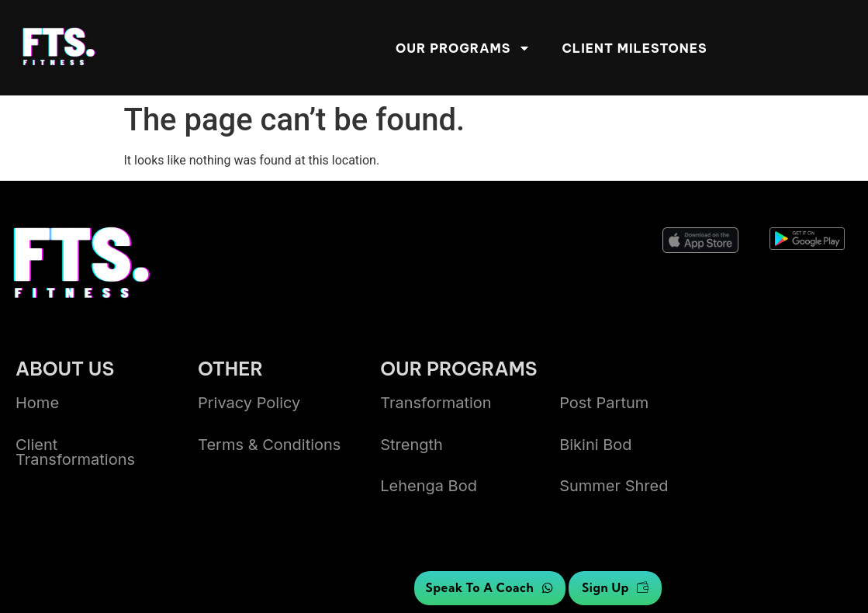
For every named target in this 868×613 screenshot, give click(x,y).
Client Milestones (634, 48)
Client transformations (75, 452)
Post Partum (604, 403)
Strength (412, 445)
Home (37, 403)
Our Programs (463, 48)
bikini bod (595, 445)
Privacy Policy (249, 403)
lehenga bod (429, 486)
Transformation (436, 403)
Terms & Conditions (269, 445)
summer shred (614, 486)
